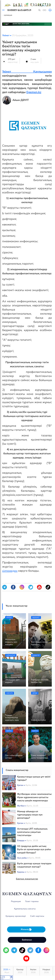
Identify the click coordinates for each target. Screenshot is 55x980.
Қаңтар (20, 971)
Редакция (16, 901)
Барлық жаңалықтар (27, 879)
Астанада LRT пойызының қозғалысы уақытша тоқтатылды (32, 832)
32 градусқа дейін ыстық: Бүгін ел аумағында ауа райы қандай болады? (34, 849)
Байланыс (27, 940)
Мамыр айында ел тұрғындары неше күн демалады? (30, 815)
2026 (7, 971)
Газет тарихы (32, 901)
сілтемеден (10, 571)
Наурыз (46, 971)
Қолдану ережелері (16, 916)
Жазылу (26, 929)
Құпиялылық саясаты (25, 909)
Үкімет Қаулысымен (27, 72)
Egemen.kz (34, 92)
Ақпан (33, 971)
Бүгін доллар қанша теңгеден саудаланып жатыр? (34, 865)
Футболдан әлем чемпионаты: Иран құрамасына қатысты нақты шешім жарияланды (34, 797)
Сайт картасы (37, 916)
